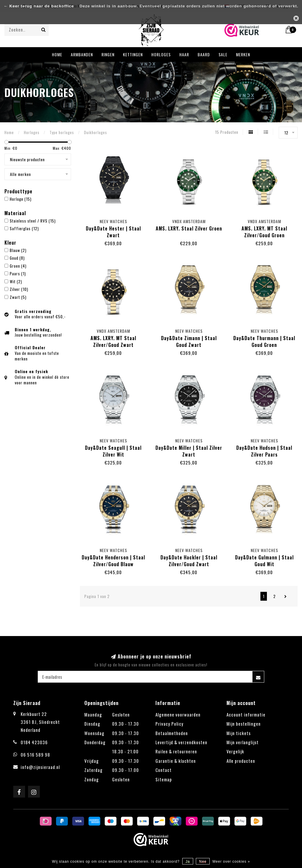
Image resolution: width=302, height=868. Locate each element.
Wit (16, 281)
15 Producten (227, 132)
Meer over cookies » (231, 862)
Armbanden (82, 54)
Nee (203, 862)
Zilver (19, 289)
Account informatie (246, 714)
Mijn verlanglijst (243, 742)
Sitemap (164, 779)
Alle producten (241, 761)
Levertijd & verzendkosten (181, 742)
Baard (204, 54)
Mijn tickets (239, 733)
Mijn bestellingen (244, 724)
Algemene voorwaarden (178, 714)
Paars (18, 274)
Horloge (21, 199)
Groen (18, 266)
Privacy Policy (169, 724)
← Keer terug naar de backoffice (39, 6)
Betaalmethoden (172, 733)
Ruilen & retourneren (176, 751)
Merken (243, 54)
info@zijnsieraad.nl (40, 767)
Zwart (18, 297)
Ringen (108, 54)
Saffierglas (24, 228)
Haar (184, 54)
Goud (17, 258)
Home (57, 54)
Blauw (18, 250)
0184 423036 (34, 742)
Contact (164, 770)
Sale (223, 54)
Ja (188, 862)
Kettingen (133, 54)
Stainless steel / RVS (33, 221)
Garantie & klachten (176, 761)
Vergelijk (235, 751)
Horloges (161, 54)
